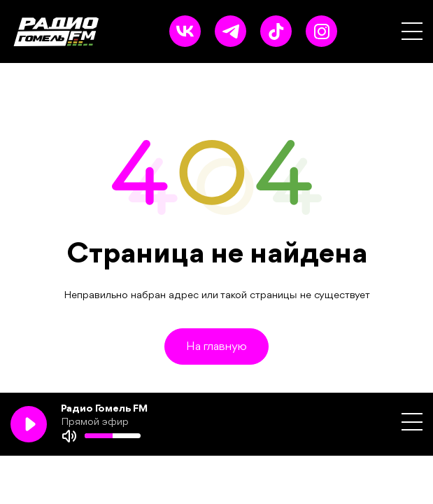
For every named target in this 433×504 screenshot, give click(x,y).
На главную (216, 347)
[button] (412, 31)
